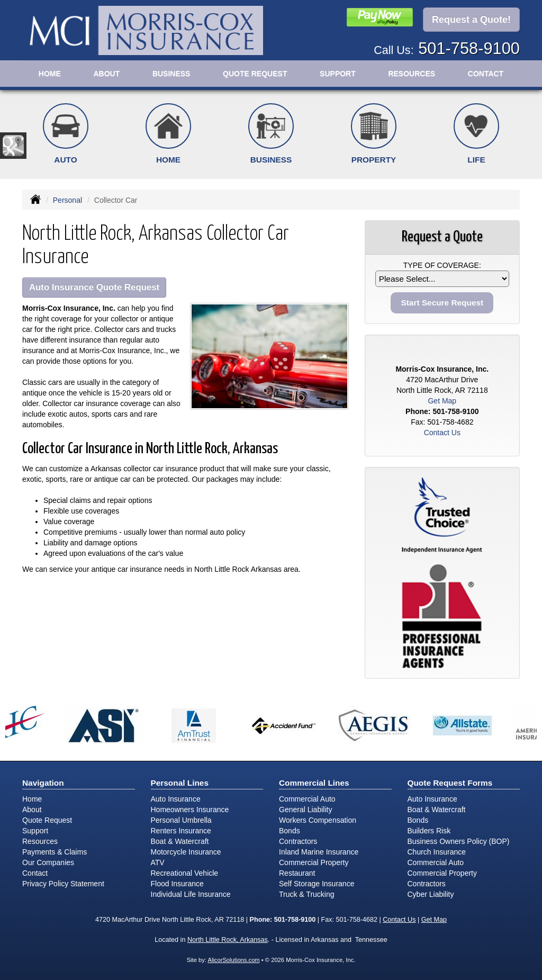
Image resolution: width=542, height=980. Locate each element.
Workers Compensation (318, 820)
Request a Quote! (471, 20)
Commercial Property (314, 862)
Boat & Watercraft (180, 841)
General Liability (305, 810)
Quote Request (47, 820)
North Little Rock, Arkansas (228, 940)
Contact (486, 74)
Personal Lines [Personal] (180, 783)
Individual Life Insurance (191, 894)
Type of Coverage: (442, 265)
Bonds (290, 831)
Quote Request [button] (255, 74)
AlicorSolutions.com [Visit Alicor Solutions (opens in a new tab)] (233, 960)
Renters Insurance (181, 831)
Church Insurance (437, 852)
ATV (158, 862)
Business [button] (171, 74)
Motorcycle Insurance (186, 852)
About (106, 74)
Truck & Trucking (307, 894)
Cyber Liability (431, 894)
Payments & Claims (55, 852)
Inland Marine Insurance (319, 852)
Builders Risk (429, 831)
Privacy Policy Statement (63, 884)
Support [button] (338, 74)
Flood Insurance (177, 884)
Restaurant (297, 873)
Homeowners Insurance (190, 810)
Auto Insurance (176, 799)
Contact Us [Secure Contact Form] (442, 433)
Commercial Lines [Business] (314, 783)
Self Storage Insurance (317, 884)
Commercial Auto (307, 799)
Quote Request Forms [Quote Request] (450, 783)
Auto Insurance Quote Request (94, 287)
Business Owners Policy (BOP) (459, 841)
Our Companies (48, 862)
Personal (67, 200)
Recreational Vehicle (185, 873)
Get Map (442, 401)
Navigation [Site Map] (43, 783)
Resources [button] (412, 74)
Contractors (298, 841)
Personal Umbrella (181, 820)
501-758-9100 (469, 48)
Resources (40, 841)
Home (50, 74)
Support (35, 831)
